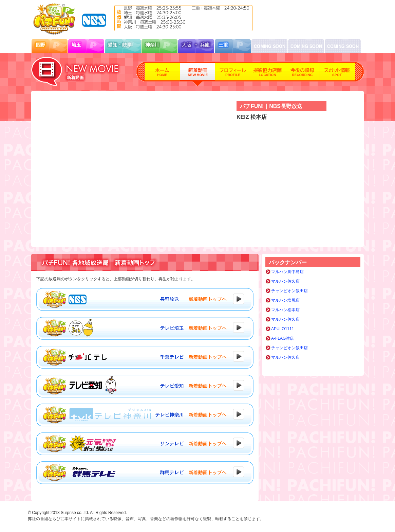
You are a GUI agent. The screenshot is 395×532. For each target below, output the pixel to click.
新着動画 (198, 74)
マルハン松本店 (285, 310)
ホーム (163, 74)
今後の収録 (303, 74)
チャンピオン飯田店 (289, 291)
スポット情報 (337, 74)
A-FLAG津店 (283, 338)
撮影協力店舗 (268, 74)
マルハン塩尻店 (285, 300)
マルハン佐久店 (285, 281)
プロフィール (233, 74)
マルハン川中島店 (287, 272)
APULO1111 (283, 329)
